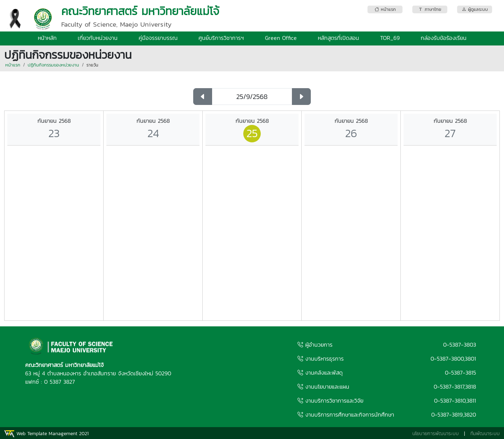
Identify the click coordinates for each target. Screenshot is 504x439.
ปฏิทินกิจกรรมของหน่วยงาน (53, 65)
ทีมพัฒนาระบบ (485, 434)
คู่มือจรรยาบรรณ (158, 38)
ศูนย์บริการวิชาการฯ (221, 38)
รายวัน (92, 65)
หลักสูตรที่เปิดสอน (338, 38)
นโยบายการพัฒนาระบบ (436, 434)
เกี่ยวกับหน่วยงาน (98, 38)
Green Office (281, 38)
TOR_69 (390, 38)
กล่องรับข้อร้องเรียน (444, 38)
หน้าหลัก (47, 38)
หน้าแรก (13, 65)
